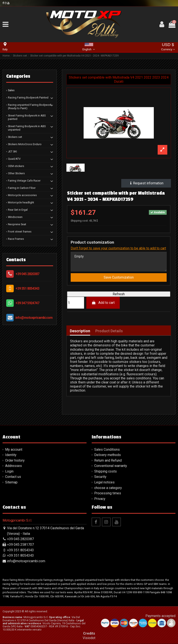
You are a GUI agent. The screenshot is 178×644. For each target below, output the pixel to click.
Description (80, 331)
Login (9, 472)
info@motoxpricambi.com (34, 318)
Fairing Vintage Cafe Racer (24, 181)
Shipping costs (105, 472)
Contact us (13, 477)
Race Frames (16, 239)
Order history (15, 461)
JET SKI (12, 151)
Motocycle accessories (22, 195)
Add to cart (103, 303)
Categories (18, 76)
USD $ (168, 47)
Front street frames (20, 232)
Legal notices (104, 482)
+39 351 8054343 (27, 288)
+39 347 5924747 (27, 303)
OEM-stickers (16, 166)
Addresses (13, 466)
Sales (11, 90)
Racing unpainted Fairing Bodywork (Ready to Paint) (30, 107)
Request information (146, 183)
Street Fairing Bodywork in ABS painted (27, 117)
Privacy (100, 499)
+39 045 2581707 (20, 545)
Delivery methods (108, 455)
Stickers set (15, 137)
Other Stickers (16, 173)
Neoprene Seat (17, 224)
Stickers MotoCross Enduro (25, 144)
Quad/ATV (14, 159)
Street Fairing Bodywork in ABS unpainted (27, 128)
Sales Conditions (107, 450)
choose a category (108, 488)
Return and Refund (108, 461)
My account (14, 450)
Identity (11, 455)
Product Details (109, 331)
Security (100, 477)
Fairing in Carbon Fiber (22, 188)
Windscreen (15, 217)
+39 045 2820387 (27, 274)
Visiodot (89, 638)
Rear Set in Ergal (18, 210)
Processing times (108, 493)
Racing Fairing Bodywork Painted (28, 98)
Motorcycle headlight (21, 202)
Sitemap (11, 482)
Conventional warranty (111, 466)
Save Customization (119, 278)
